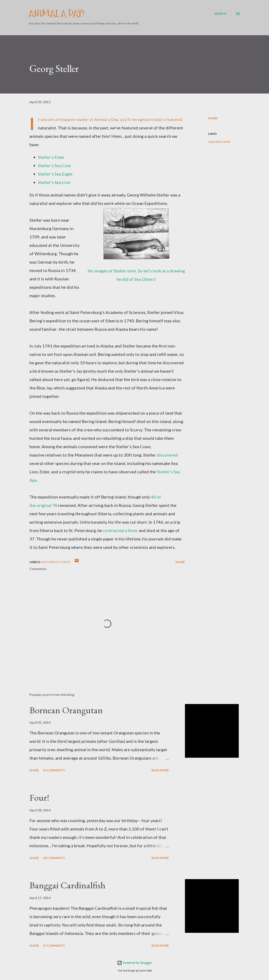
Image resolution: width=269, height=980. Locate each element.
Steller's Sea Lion (54, 182)
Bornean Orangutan (66, 710)
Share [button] (213, 118)
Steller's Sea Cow (54, 165)
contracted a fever (120, 530)
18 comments (54, 858)
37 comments (54, 946)
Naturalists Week (219, 142)
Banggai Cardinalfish (67, 885)
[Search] (220, 14)
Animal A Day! (57, 14)
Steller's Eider (51, 157)
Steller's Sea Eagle (55, 174)
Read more (160, 770)
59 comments (54, 770)
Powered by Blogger (134, 963)
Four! (39, 797)
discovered (167, 455)
